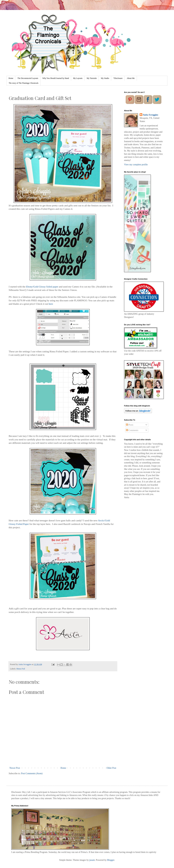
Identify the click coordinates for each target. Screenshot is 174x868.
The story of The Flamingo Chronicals (24, 83)
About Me (131, 78)
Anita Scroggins (151, 115)
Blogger (111, 860)
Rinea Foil (21, 669)
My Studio (105, 78)
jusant (92, 860)
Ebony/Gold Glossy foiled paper (42, 287)
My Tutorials (92, 78)
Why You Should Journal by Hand (56, 78)
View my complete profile (136, 165)
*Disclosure (118, 78)
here (51, 304)
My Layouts (78, 78)
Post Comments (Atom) (32, 773)
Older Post (111, 768)
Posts (130, 425)
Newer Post (15, 768)
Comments (132, 430)
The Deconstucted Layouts (28, 78)
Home (11, 78)
